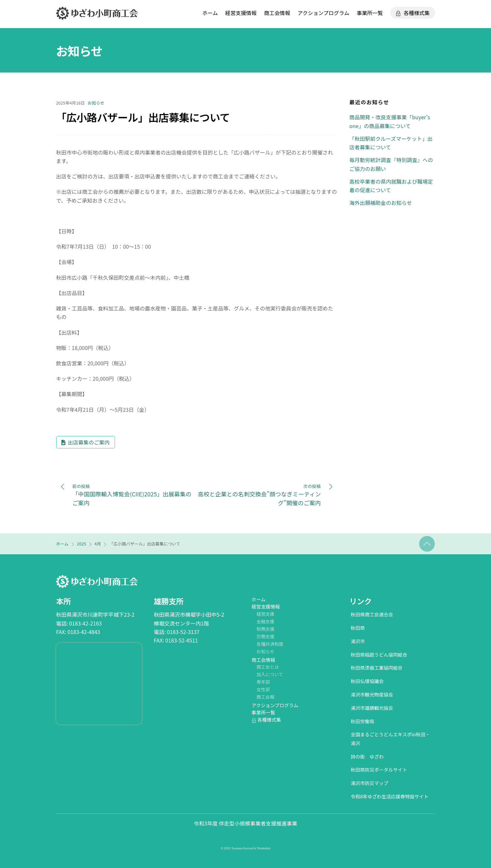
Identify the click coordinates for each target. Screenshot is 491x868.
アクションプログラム (323, 13)
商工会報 (265, 697)
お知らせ (79, 51)
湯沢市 (358, 641)
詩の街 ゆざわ (367, 756)
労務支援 (265, 636)
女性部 (263, 689)
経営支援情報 (241, 13)
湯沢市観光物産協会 (372, 694)
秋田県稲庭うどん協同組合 (379, 654)
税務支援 (265, 629)
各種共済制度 (270, 644)
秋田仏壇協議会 (367, 681)
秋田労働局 (363, 721)
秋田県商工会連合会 (372, 614)
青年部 (263, 682)
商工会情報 (277, 13)
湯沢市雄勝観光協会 (372, 708)
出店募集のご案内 (89, 442)
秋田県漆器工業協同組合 (377, 668)
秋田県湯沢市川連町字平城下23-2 (95, 614)
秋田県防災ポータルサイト (379, 769)
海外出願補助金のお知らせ (381, 203)
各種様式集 (413, 13)
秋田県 (358, 628)
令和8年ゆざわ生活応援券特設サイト (390, 796)
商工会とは (268, 667)
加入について (270, 674)
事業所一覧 (370, 13)
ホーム (210, 13)
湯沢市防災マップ (370, 783)
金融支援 (265, 621)
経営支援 (265, 614)
